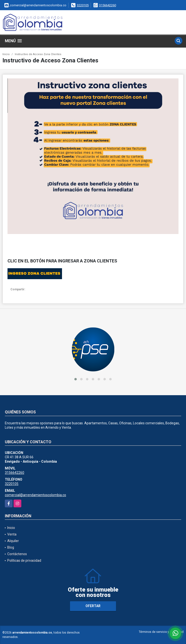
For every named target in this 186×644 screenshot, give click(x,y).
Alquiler (13, 541)
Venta (12, 534)
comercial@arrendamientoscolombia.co (35, 495)
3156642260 (108, 5)
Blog (11, 547)
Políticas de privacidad (24, 560)
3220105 (83, 5)
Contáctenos (17, 554)
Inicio (6, 54)
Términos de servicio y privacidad (161, 632)
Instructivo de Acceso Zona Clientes (38, 54)
